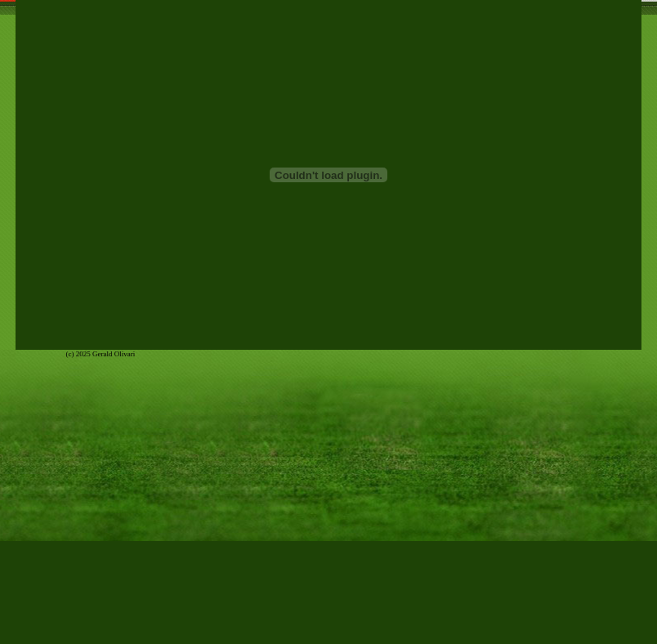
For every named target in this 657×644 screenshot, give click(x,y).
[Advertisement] (328, 607)
